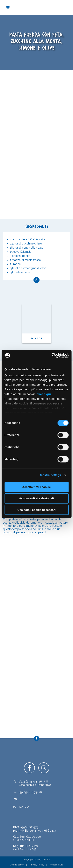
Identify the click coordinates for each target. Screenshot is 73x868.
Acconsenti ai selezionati (36, 498)
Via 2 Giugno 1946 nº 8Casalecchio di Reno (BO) (35, 783)
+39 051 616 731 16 (30, 792)
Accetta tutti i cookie (36, 487)
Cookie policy (17, 865)
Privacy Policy (37, 865)
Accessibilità (56, 865)
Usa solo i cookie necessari (37, 510)
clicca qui (44, 394)
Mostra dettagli (50, 475)
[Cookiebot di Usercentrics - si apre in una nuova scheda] (52, 355)
